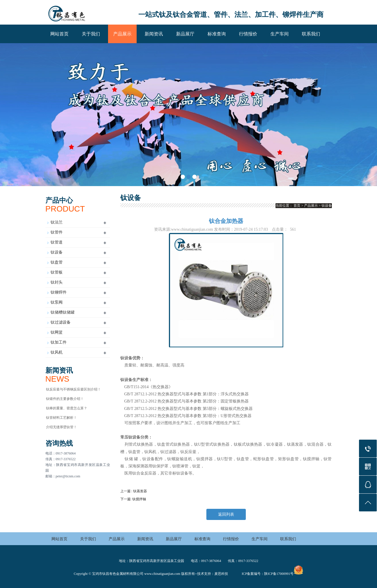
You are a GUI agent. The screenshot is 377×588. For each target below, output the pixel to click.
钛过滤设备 (61, 322)
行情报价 (248, 34)
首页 (297, 206)
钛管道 (57, 242)
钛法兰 (57, 222)
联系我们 (311, 34)
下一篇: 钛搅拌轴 (133, 499)
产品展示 (122, 34)
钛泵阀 (57, 302)
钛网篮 (57, 332)
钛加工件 (59, 342)
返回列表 (226, 514)
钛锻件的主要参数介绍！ (65, 399)
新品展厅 (185, 34)
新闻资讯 (154, 34)
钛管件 (57, 232)
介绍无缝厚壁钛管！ (61, 427)
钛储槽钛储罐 (63, 312)
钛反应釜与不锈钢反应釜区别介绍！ (73, 389)
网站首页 (59, 34)
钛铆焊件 (59, 292)
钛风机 (57, 352)
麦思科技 (221, 574)
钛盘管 (57, 262)
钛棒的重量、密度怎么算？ (67, 408)
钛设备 (57, 252)
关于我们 (91, 34)
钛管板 (57, 272)
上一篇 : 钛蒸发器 (134, 491)
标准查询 (217, 34)
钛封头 (57, 282)
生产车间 (280, 34)
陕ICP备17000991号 (279, 574)
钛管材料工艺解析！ (61, 418)
